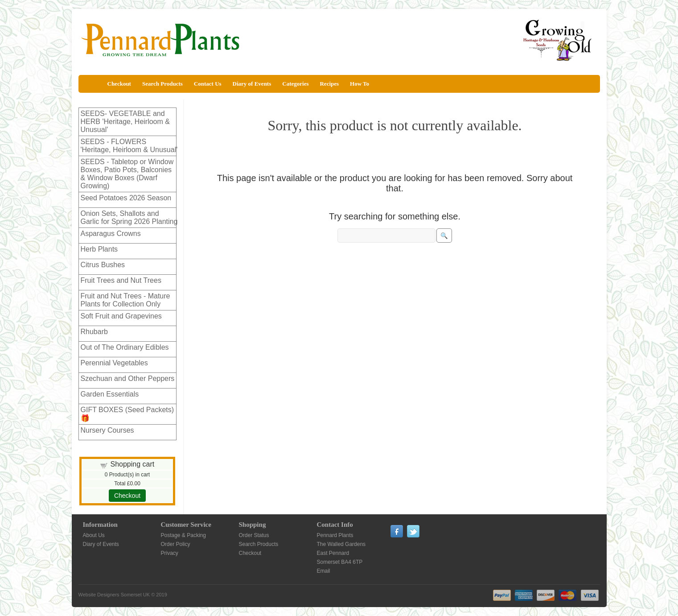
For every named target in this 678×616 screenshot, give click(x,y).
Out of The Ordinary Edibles (125, 347)
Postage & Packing (183, 535)
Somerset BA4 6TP (340, 562)
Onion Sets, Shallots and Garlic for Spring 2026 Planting (129, 217)
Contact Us (208, 84)
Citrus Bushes (103, 265)
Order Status (254, 535)
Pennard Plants (335, 535)
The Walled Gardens (341, 544)
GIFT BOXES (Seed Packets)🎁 (127, 414)
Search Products (162, 84)
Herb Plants (99, 249)
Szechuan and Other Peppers (128, 378)
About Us (94, 535)
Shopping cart (132, 464)
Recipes (329, 84)
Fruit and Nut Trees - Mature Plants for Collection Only (125, 300)
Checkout (119, 84)
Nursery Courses (107, 430)
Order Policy (176, 544)
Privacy (170, 553)
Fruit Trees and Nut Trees (121, 280)
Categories (295, 84)
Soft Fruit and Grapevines (121, 316)
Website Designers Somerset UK (114, 595)
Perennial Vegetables (114, 363)
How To (360, 84)
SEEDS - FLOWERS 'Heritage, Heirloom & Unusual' (129, 146)
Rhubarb (94, 332)
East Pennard (333, 553)
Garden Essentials (110, 394)
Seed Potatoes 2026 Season (126, 198)
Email (324, 571)
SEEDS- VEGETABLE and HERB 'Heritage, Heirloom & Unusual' (125, 122)
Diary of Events (252, 84)
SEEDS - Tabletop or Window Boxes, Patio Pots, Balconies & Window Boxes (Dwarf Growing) (127, 174)
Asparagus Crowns (111, 234)
